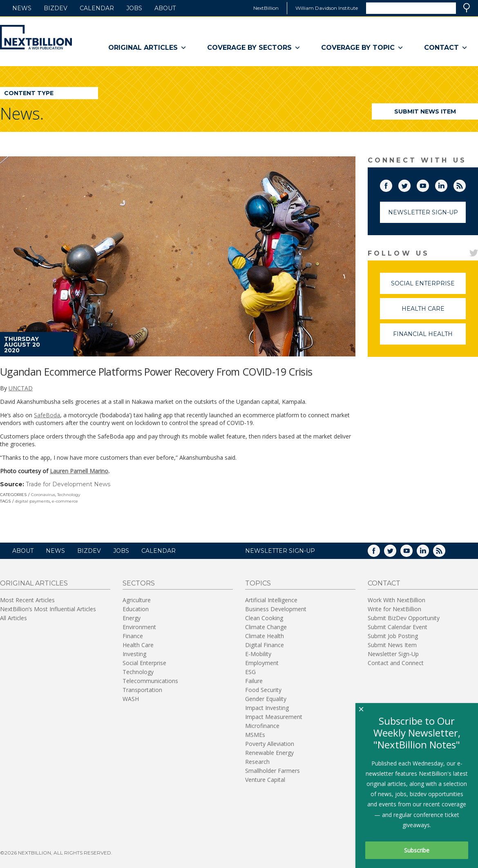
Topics (258, 583)
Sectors (139, 583)
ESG (250, 672)
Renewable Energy (269, 753)
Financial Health (429, 337)
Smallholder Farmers (273, 771)
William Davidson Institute (327, 8)
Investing (134, 654)
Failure (254, 681)
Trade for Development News (68, 484)
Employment (262, 663)
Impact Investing (267, 708)
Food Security (263, 690)
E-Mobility (258, 654)
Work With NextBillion (396, 600)
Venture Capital (265, 780)
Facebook (392, 184)
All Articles (13, 618)
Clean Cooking (264, 618)
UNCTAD (21, 388)
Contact (446, 48)
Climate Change (266, 627)
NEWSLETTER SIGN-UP (280, 551)
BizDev (56, 8)
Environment (139, 627)
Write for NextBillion (394, 609)
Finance (133, 636)
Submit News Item (425, 111)
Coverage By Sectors (254, 48)
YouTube (429, 184)
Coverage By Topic (362, 48)
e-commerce (65, 501)
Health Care (434, 312)
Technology (69, 495)
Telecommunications (150, 681)
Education (136, 609)
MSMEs (255, 735)
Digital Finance (265, 645)
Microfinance (262, 726)
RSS (465, 184)
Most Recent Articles (27, 600)
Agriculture (137, 600)
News (22, 8)
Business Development (276, 609)
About (165, 8)
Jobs (134, 8)
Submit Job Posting (393, 636)
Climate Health (265, 636)
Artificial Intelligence (271, 600)
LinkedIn (447, 184)
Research (257, 762)
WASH (131, 699)
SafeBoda (47, 415)
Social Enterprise (428, 287)
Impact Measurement (274, 717)
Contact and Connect (396, 663)
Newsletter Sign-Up (423, 212)
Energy (132, 618)
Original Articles (147, 48)
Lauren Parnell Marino (79, 471)
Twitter (410, 184)
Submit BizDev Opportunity (404, 618)
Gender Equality (266, 699)
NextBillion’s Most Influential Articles (48, 609)
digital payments (32, 501)
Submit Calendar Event (398, 627)
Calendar (97, 8)
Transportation (142, 690)
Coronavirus (43, 495)
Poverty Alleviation (270, 744)
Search (467, 8)
